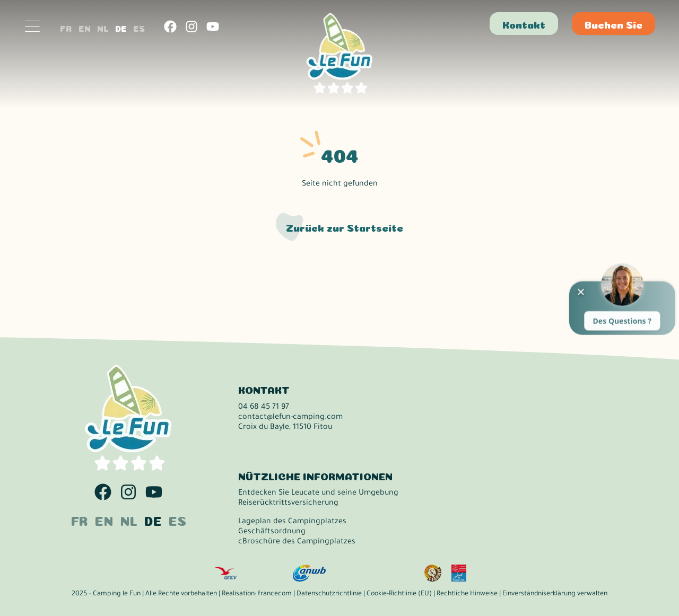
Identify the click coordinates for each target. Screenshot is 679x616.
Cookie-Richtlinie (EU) (399, 594)
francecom (275, 594)
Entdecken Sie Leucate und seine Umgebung (318, 494)
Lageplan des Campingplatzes (292, 522)
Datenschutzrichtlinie (329, 594)
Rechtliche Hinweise (467, 594)
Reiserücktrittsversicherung (288, 504)
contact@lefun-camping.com (290, 418)
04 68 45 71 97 (264, 408)
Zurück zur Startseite (345, 227)
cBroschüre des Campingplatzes (297, 542)
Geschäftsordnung (272, 532)
